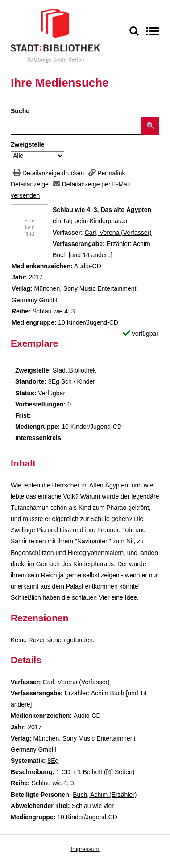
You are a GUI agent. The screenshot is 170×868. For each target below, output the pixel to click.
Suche (20, 111)
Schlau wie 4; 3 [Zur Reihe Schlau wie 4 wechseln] (54, 311)
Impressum (85, 849)
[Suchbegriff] (76, 126)
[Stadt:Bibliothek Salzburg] (55, 35)
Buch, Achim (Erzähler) (105, 795)
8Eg (53, 761)
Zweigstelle (27, 144)
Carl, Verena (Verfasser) (118, 233)
